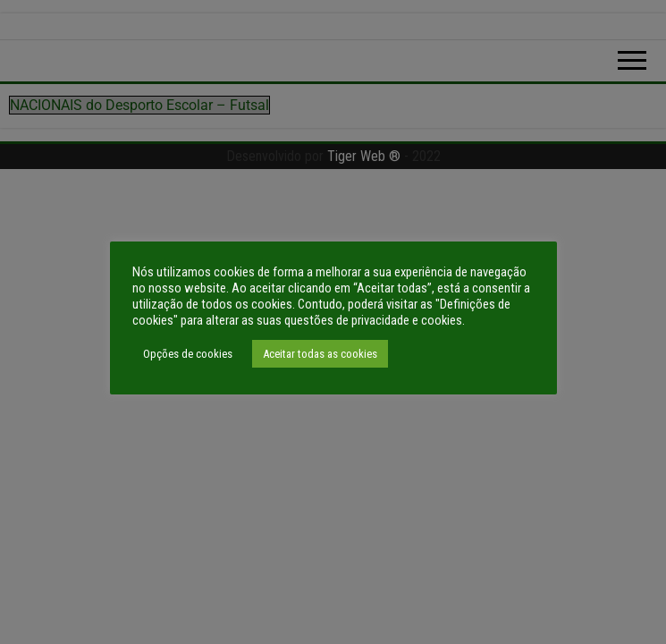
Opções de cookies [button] (188, 354)
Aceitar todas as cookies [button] (320, 354)
